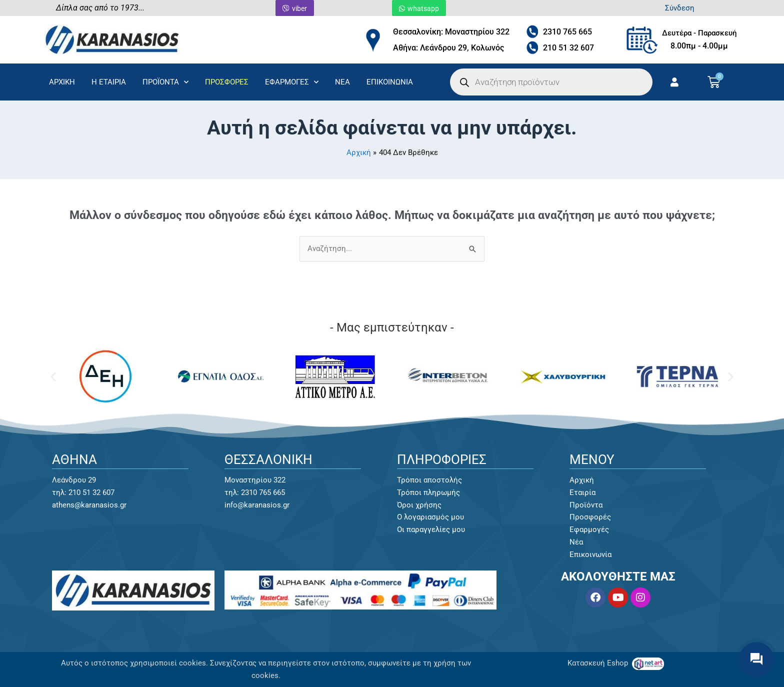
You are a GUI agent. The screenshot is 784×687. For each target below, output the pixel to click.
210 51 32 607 (568, 48)
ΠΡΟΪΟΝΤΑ (165, 82)
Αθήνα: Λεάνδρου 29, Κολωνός (448, 48)
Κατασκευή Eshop (599, 663)
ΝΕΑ (342, 82)
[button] (53, 377)
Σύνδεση (680, 8)
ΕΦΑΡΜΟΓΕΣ (292, 82)
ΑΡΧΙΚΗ (62, 82)
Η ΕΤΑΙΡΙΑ (109, 82)
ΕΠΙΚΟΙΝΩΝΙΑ (390, 82)
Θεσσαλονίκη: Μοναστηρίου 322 (451, 32)
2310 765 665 (567, 32)
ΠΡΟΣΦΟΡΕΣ (227, 82)
